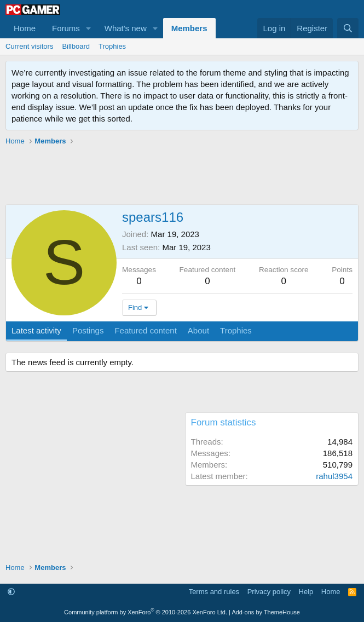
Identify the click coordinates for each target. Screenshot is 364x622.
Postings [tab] (88, 330)
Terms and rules (214, 592)
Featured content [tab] (145, 330)
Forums (66, 28)
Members (189, 28)
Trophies (112, 46)
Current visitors (29, 46)
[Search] (348, 28)
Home (25, 28)
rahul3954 (334, 476)
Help (306, 592)
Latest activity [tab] (36, 330)
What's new (126, 28)
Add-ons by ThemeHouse (266, 612)
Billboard (76, 46)
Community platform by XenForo (146, 612)
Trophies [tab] (236, 330)
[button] (89, 28)
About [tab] (198, 330)
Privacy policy (269, 592)
